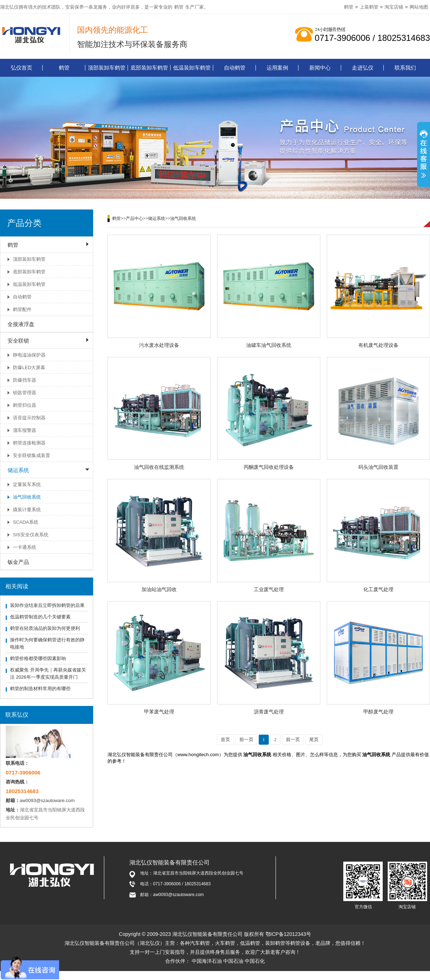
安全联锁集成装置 (32, 455)
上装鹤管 (369, 7)
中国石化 (255, 961)
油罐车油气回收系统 (269, 345)
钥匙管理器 (25, 393)
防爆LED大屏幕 (29, 367)
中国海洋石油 (207, 961)
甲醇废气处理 (378, 712)
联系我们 (405, 68)
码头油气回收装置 (378, 467)
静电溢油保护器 (29, 355)
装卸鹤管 (275, 943)
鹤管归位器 (25, 405)
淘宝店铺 (394, 7)
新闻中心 (320, 68)
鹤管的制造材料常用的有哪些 (40, 689)
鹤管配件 (22, 309)
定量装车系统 (27, 484)
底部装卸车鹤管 (149, 68)
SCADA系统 (26, 522)
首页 (225, 739)
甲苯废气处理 (159, 712)
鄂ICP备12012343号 (288, 934)
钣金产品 (18, 562)
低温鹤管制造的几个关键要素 (40, 617)
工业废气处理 (269, 589)
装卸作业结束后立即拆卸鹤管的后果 (47, 605)
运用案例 (277, 68)
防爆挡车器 (25, 380)
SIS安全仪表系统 (31, 535)
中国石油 (233, 961)
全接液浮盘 (21, 324)
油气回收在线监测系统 (159, 467)
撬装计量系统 (27, 510)
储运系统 (18, 470)
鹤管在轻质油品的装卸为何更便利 (45, 628)
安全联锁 (18, 341)
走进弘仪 (363, 68)
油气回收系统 (27, 497)
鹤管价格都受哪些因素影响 (38, 658)
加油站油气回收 (159, 589)
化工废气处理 (378, 589)
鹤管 (179, 7)
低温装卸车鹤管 (192, 68)
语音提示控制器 (29, 418)
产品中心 (134, 218)
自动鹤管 (235, 68)
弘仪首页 (21, 68)
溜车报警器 (25, 430)
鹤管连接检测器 (29, 443)
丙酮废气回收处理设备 (269, 467)
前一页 (246, 739)
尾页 (314, 739)
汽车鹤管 (200, 943)
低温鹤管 (250, 943)
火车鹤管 (225, 943)
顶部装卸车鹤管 (107, 68)
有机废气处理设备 (378, 345)
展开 (424, 155)
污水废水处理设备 (159, 345)
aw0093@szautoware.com (47, 800)
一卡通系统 (25, 547)
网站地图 (419, 7)
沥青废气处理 (269, 712)
